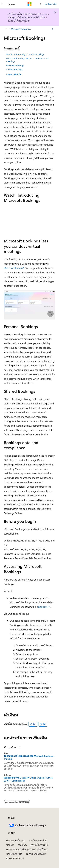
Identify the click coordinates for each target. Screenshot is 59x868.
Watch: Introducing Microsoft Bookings (25, 54)
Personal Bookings (15, 65)
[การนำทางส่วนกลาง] (3, 4)
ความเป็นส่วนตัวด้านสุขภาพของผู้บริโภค (26, 849)
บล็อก (9, 845)
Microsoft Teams (13, 268)
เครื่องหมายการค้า (35, 854)
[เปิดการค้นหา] (40, 4)
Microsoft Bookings (20, 29)
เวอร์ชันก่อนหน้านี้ (38, 840)
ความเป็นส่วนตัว (39, 845)
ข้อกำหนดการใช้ (14, 854)
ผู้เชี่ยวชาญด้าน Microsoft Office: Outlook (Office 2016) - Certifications (28, 779)
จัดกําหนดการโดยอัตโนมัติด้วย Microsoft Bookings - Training (29, 757)
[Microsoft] (30, 4)
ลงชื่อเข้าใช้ (51, 4)
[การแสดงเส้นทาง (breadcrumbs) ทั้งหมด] (7, 29)
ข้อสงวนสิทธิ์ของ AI (16, 840)
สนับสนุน (22, 845)
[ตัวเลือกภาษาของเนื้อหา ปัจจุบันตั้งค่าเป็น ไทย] (11, 818)
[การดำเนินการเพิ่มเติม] (52, 29)
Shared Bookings (14, 69)
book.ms (43, 607)
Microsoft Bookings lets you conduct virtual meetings (27, 60)
